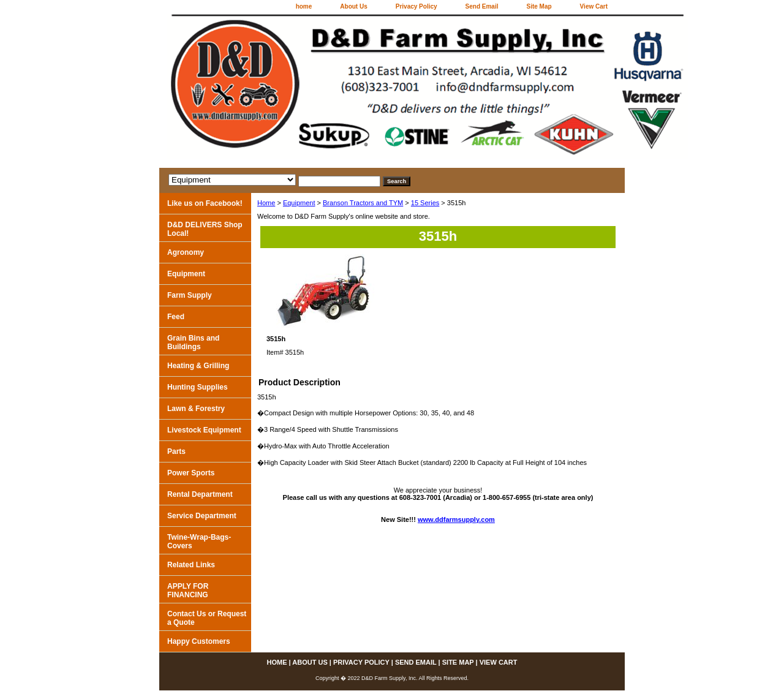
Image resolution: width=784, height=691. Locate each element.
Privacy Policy (417, 6)
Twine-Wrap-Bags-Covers (199, 542)
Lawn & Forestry (196, 409)
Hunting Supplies (198, 387)
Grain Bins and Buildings (193, 342)
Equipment (299, 203)
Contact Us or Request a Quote (207, 618)
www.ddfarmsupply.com (456, 519)
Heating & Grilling (198, 366)
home (304, 6)
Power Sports (191, 473)
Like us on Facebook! (205, 203)
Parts (176, 451)
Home (266, 203)
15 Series (425, 203)
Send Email (482, 6)
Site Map (539, 6)
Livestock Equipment (204, 430)
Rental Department (200, 494)
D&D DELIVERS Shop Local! (205, 229)
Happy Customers (199, 641)
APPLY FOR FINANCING (188, 591)
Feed (176, 317)
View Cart (594, 6)
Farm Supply (190, 295)
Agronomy (186, 252)
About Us (353, 6)
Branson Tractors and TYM (363, 203)
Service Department (202, 516)
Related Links (191, 565)
